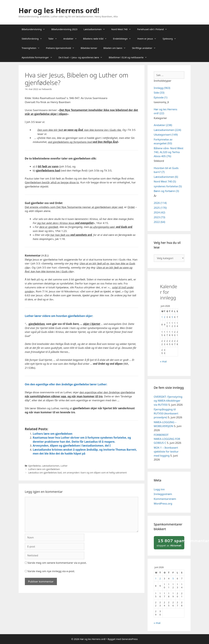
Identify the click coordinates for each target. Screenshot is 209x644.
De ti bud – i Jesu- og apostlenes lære (82, 57)
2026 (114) (160, 203)
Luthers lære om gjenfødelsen (53, 434)
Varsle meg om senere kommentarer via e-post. (57, 563)
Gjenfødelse (34, 466)
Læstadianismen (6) (166, 177)
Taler (54, 39)
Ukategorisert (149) (166, 135)
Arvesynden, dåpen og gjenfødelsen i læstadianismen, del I (72, 446)
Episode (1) (161, 97)
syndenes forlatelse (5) (168, 186)
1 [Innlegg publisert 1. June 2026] (162, 317)
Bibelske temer (89, 48)
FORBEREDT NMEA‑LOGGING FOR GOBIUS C (167, 439)
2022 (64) (160, 222)
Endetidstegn (124, 39)
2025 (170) (160, 208)
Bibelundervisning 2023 (64, 29)
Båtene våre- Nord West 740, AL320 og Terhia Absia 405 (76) (169, 152)
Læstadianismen (96, 29)
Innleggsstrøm (163, 494)
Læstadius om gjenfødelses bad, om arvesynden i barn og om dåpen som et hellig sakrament (77, 473)
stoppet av (170, 543)
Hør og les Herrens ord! (59, 10)
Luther (64, 466)
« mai (163, 361)
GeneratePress (130, 639)
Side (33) (159, 93)
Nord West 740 (123, 29)
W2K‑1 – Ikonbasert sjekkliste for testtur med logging (166, 452)
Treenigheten (32, 48)
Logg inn (159, 489)
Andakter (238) (163, 125)
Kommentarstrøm (165, 499)
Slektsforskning (33, 39)
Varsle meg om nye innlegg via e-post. (51, 571)
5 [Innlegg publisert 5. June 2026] (172, 317)
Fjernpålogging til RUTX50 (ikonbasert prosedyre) (166, 413)
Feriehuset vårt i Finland (154, 29)
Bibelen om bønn (116, 48)
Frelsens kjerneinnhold (62, 48)
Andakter (72, 39)
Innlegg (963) (162, 88)
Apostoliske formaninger (39, 57)
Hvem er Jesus (148, 39)
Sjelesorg (171, 39)
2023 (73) (160, 217)
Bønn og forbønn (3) (166, 191)
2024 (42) (160, 212)
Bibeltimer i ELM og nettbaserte (129, 57)
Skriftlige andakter (145, 48)
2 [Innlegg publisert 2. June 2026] (165, 317)
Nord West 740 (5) (165, 181)
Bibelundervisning (35, 29)
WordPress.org (163, 504)
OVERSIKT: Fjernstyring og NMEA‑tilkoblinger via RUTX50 (168, 401)
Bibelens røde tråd (97, 39)
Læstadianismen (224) (167, 130)
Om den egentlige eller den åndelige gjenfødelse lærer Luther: (66, 384)
